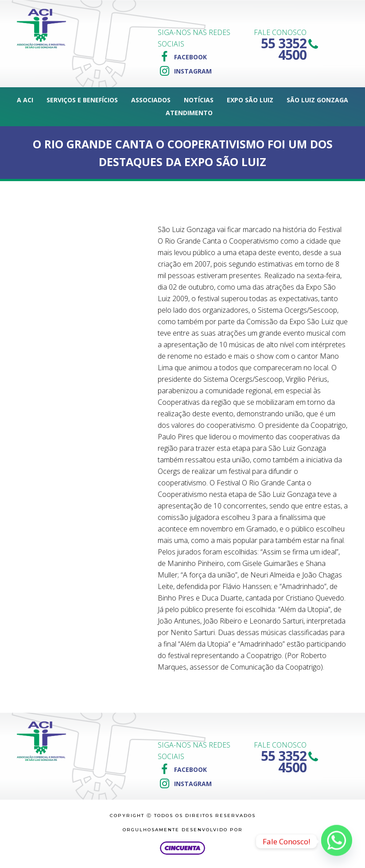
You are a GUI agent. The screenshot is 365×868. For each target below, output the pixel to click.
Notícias (199, 100)
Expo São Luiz (250, 100)
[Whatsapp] (337, 841)
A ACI (25, 100)
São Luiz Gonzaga (317, 100)
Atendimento (189, 113)
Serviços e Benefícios (82, 100)
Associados (151, 100)
